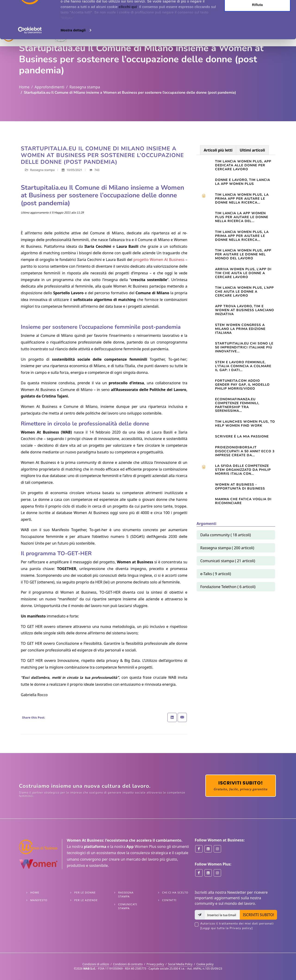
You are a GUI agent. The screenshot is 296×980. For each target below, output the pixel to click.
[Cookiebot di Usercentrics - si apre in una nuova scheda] (30, 68)
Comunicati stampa (128, 906)
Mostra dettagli (73, 68)
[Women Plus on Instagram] (217, 873)
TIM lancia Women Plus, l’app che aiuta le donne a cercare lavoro (244, 292)
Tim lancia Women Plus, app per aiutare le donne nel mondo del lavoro (243, 254)
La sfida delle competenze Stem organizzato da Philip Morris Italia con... (243, 470)
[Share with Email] (182, 717)
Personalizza (257, 27)
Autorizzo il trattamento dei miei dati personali (239, 926)
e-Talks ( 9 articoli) (216, 574)
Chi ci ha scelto (175, 892)
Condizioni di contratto (128, 964)
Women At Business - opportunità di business (240, 487)
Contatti (169, 900)
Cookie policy (205, 964)
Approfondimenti (49, 87)
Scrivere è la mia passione (242, 436)
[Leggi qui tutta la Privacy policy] (227, 928)
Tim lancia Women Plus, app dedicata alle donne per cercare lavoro (243, 165)
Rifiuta (257, 42)
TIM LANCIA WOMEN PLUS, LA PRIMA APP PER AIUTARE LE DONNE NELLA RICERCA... (242, 236)
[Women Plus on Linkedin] (208, 873)
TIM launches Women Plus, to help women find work (245, 424)
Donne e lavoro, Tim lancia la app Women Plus (243, 182)
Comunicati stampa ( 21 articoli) (228, 561)
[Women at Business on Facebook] (199, 849)
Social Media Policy (180, 964)
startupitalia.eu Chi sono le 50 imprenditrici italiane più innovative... (244, 347)
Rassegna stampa (85, 87)
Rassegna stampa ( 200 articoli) (227, 548)
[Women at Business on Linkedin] (208, 849)
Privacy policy (155, 964)
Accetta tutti (257, 12)
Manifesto (39, 900)
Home (24, 87)
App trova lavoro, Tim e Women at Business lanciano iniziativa (245, 310)
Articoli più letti (218, 150)
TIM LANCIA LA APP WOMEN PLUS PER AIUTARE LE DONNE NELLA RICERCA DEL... (242, 217)
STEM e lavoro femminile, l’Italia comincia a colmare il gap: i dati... (243, 366)
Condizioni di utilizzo (96, 964)
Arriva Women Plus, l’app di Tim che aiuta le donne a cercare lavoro (243, 273)
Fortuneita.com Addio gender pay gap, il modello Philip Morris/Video (242, 385)
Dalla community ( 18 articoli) (226, 535)
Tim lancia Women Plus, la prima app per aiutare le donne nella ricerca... (242, 199)
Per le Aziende (86, 900)
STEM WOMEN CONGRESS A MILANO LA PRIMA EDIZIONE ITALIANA (240, 329)
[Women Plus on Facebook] (199, 873)
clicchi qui (128, 45)
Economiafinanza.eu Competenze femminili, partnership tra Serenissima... (237, 405)
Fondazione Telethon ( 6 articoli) (228, 587)
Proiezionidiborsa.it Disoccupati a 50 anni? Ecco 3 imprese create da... (245, 451)
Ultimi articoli (252, 150)
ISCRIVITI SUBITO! (258, 915)
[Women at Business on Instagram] (217, 849)
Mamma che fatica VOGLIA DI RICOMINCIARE (243, 501)
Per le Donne (85, 892)
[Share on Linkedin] (172, 717)
